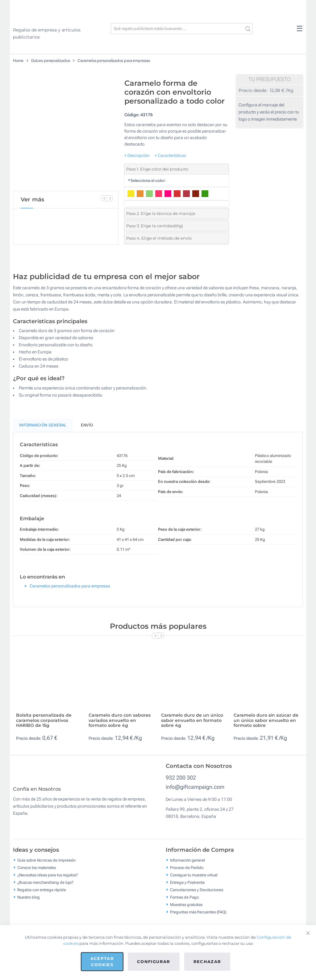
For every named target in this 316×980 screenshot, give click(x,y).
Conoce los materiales (37, 872)
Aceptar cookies (102, 961)
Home (18, 61)
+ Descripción (137, 155)
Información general (187, 865)
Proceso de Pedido (187, 872)
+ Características (170, 155)
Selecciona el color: (147, 181)
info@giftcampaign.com (195, 787)
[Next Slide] (110, 198)
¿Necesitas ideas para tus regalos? (48, 879)
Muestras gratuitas (186, 909)
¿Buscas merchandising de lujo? (45, 887)
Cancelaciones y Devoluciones (197, 894)
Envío (87, 425)
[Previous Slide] (104, 198)
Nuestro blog (29, 902)
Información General (43, 425)
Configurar (154, 961)
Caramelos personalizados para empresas (114, 61)
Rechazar (207, 961)
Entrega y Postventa (187, 887)
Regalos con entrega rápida (42, 894)
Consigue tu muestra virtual (194, 879)
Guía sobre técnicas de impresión (46, 865)
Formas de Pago (184, 902)
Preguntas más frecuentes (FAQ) (198, 916)
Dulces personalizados (51, 61)
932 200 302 (181, 778)
